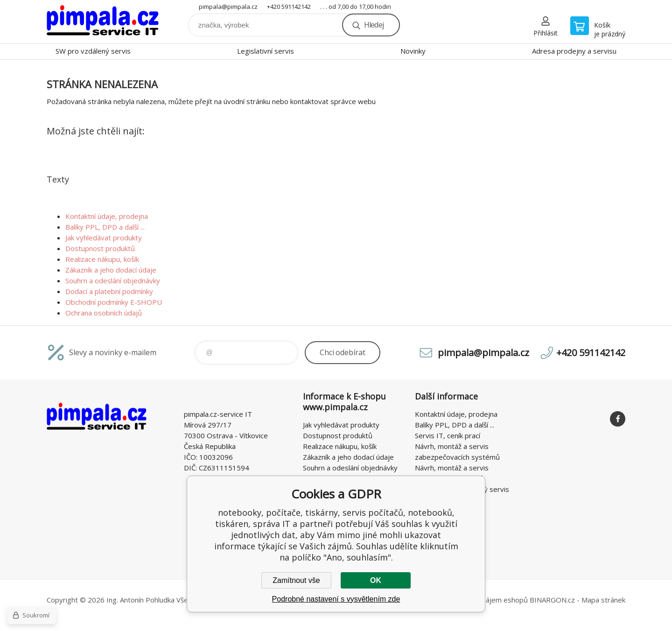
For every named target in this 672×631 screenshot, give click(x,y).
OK (376, 580)
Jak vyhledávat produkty (104, 238)
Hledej (374, 25)
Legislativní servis (266, 51)
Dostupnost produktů (100, 248)
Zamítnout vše (296, 580)
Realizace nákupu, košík (102, 259)
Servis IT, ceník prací (448, 435)
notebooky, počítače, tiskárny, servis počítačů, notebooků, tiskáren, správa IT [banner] (103, 22)
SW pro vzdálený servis (93, 51)
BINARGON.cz (552, 600)
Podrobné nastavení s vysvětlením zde (336, 599)
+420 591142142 (289, 7)
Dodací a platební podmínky (109, 291)
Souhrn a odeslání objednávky (113, 280)
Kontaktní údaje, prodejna (107, 216)
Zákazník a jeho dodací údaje (111, 270)
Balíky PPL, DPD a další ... (105, 227)
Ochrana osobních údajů (104, 313)
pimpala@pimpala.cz (228, 7)
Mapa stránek (603, 600)
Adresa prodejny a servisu (574, 51)
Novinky (413, 51)
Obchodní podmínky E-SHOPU (114, 302)
